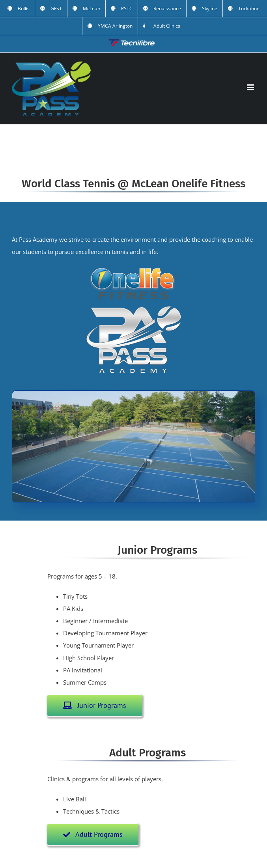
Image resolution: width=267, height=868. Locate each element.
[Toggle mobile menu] (251, 87)
